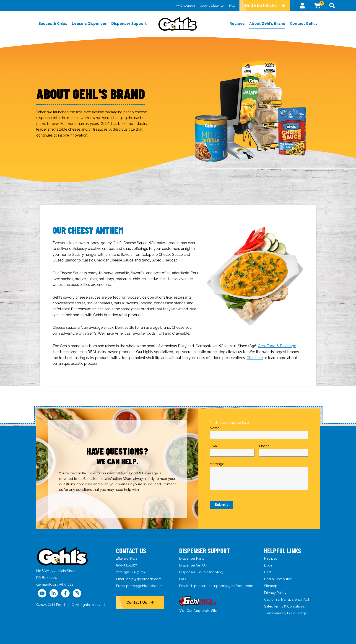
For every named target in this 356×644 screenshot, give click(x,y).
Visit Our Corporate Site (198, 611)
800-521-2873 (127, 565)
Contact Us (137, 602)
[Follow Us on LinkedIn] (54, 593)
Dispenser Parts (192, 559)
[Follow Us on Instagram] (77, 593)
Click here (255, 358)
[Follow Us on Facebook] (65, 593)
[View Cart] (317, 5)
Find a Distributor (261, 5)
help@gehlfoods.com (144, 579)
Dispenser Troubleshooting (201, 572)
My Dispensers (186, 6)
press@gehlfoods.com (144, 586)
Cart (268, 572)
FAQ (232, 6)
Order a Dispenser (212, 6)
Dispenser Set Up (193, 565)
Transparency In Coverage (286, 613)
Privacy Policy (275, 593)
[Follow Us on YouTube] (42, 593)
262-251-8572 (127, 559)
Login (269, 565)
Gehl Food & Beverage (277, 346)
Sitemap (271, 586)
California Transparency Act (287, 600)
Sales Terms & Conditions (284, 606)
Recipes (271, 559)
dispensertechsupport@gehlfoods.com (221, 586)
